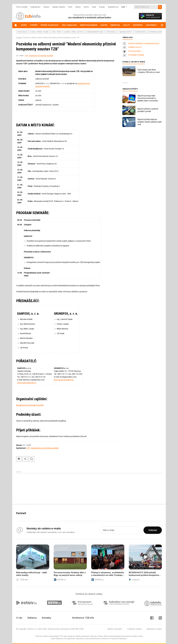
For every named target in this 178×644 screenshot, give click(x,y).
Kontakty (47, 618)
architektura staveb (156, 32)
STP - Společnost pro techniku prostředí (39, 56)
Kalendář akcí (35, 7)
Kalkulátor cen (113, 7)
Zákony (78, 7)
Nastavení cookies (154, 629)
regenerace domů (125, 32)
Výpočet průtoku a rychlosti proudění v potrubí (148, 110)
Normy (86, 7)
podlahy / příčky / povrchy (74, 32)
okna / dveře (56, 32)
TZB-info (19, 38)
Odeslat (153, 530)
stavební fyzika (140, 32)
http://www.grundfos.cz (64, 380)
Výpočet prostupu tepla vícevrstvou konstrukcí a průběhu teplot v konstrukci (148, 98)
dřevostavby (111, 32)
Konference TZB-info (83, 618)
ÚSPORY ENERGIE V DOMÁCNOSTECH (144, 44)
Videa (94, 7)
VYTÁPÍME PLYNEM (136, 55)
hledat (32, 459)
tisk (19, 459)
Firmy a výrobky (22, 7)
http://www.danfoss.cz (27, 383)
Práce (70, 7)
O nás (19, 618)
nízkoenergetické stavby (95, 32)
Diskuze (46, 7)
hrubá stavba (22, 32)
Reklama (32, 618)
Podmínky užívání (134, 629)
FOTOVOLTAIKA (134, 51)
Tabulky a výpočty (59, 7)
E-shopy (102, 7)
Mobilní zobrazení (115, 629)
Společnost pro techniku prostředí (30, 405)
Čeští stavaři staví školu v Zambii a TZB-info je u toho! (149, 71)
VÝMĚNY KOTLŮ (135, 47)
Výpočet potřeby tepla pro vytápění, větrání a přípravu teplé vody (150, 122)
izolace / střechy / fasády (40, 32)
